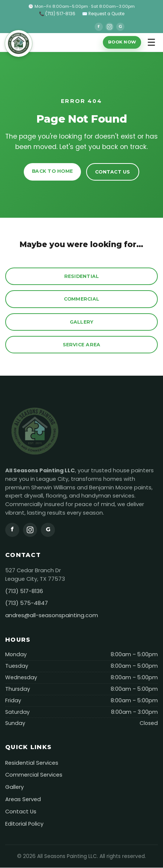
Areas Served (23, 799)
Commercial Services (34, 775)
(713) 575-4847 (27, 603)
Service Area (82, 345)
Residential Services (32, 763)
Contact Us (113, 172)
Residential (82, 276)
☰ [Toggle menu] (151, 42)
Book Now (122, 42)
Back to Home (52, 171)
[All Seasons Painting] (20, 42)
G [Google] (120, 26)
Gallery (82, 322)
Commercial (82, 299)
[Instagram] (110, 27)
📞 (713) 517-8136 (57, 14)
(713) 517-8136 (24, 591)
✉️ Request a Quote (103, 14)
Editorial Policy (24, 824)
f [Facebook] (99, 26)
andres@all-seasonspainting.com (52, 616)
